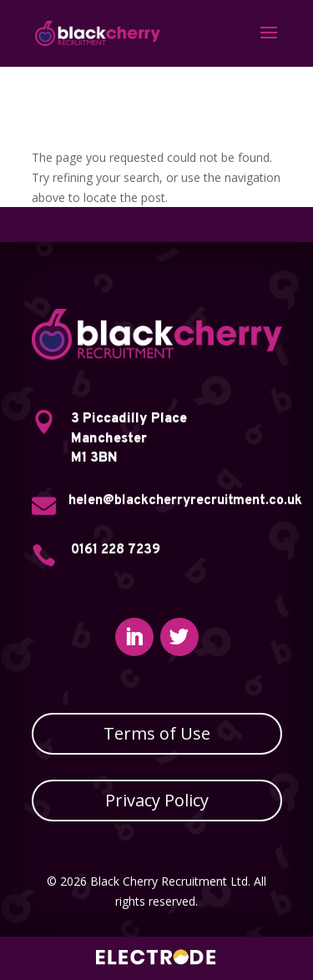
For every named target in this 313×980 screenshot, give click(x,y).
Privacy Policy (157, 800)
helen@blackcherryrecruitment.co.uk (185, 501)
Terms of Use (157, 733)
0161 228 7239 (116, 550)
